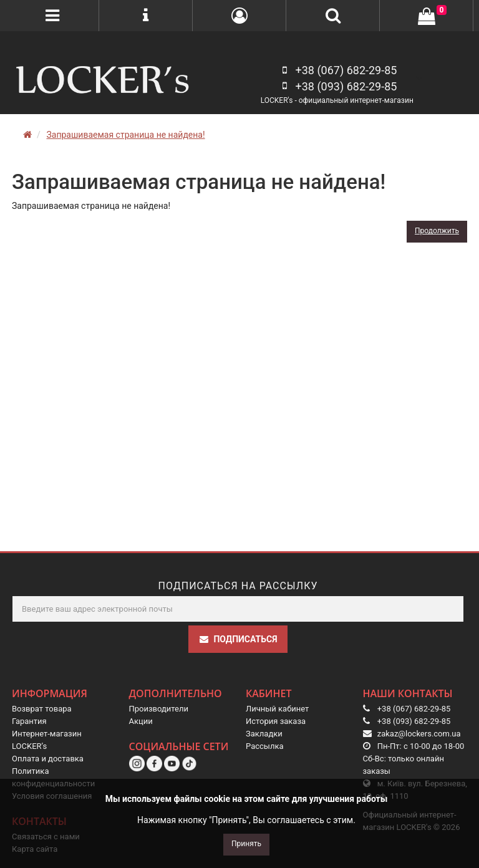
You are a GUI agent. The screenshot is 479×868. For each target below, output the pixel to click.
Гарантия (29, 721)
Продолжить (437, 231)
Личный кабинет (277, 709)
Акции (141, 721)
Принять (246, 844)
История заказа (276, 721)
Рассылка (265, 746)
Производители (159, 709)
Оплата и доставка (48, 759)
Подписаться (238, 639)
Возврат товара (42, 709)
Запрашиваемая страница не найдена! (125, 135)
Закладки (264, 734)
